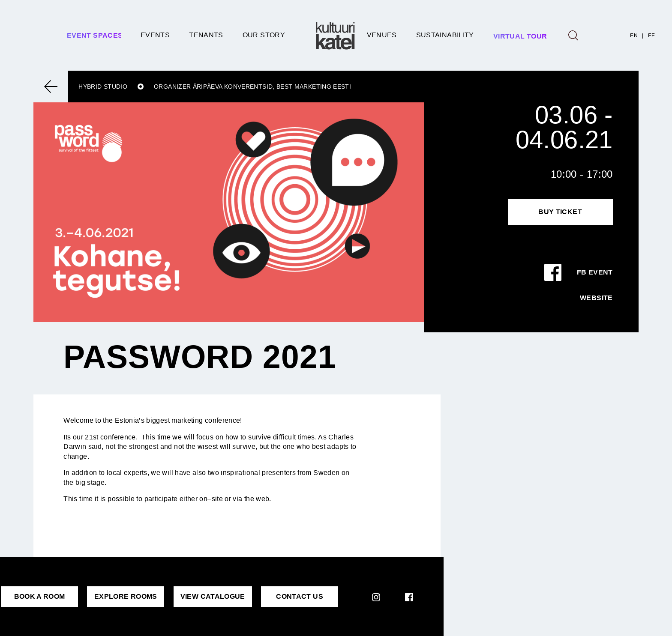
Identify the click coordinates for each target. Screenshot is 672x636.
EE (652, 36)
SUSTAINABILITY (445, 35)
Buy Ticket (560, 212)
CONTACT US (300, 596)
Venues (382, 35)
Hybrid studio (103, 87)
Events (155, 35)
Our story (264, 35)
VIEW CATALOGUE (213, 596)
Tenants (206, 35)
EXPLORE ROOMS (126, 596)
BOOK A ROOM (40, 596)
